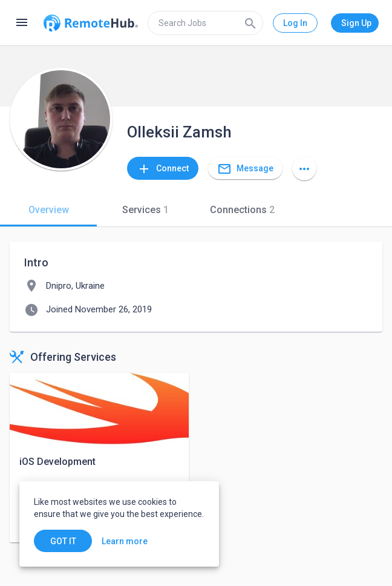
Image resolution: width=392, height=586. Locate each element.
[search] (205, 23)
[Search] (250, 23)
